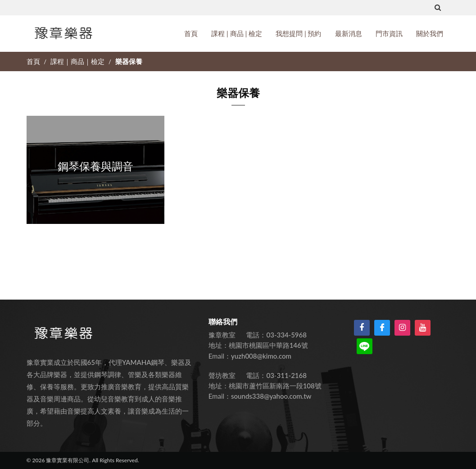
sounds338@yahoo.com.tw (271, 396)
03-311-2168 (287, 375)
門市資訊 (389, 33)
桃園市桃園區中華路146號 (268, 345)
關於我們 (430, 33)
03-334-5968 (287, 335)
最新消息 (349, 33)
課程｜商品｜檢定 (78, 61)
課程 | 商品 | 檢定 (237, 33)
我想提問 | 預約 (298, 33)
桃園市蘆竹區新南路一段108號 (275, 386)
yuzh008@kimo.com (261, 356)
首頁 (191, 33)
